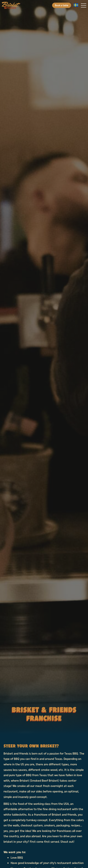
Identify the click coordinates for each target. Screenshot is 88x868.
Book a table (62, 5)
